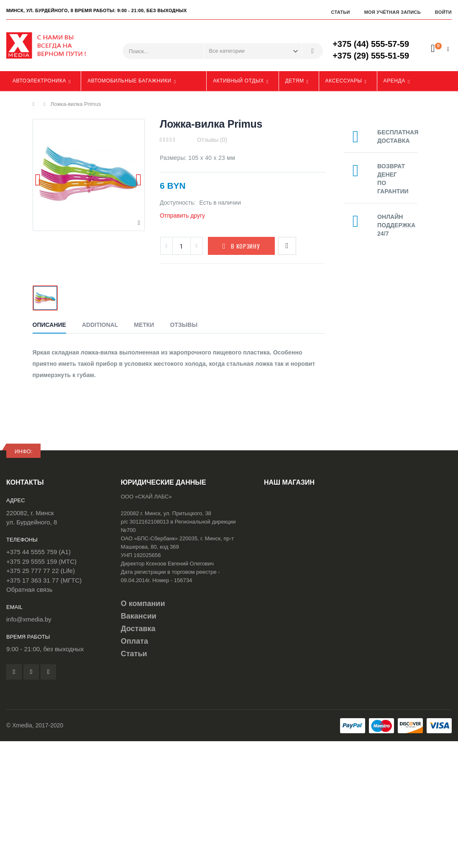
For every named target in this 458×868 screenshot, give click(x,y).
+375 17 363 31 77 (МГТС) (44, 580)
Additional (100, 325)
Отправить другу (182, 216)
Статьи (340, 12)
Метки (144, 325)
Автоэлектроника (39, 81)
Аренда (394, 81)
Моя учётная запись (393, 12)
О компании (143, 603)
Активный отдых (238, 81)
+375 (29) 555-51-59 (371, 56)
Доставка (138, 629)
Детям (295, 81)
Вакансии (139, 616)
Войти (443, 12)
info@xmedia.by (29, 619)
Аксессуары (344, 81)
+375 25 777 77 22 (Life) (41, 571)
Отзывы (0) (212, 140)
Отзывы (184, 325)
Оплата (134, 641)
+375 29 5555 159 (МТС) (41, 561)
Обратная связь (29, 589)
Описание (49, 325)
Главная (36, 104)
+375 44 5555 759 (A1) (38, 552)
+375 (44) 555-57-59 (371, 44)
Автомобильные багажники (129, 81)
